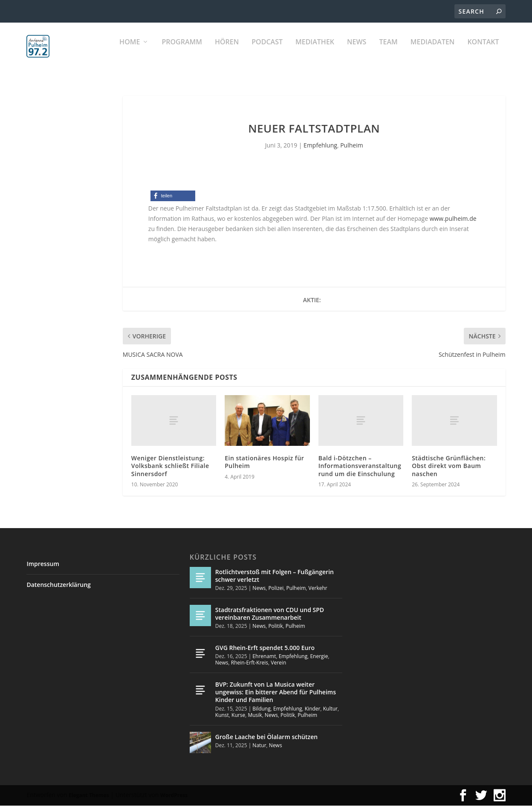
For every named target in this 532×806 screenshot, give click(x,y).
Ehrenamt (264, 657)
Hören (227, 51)
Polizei (276, 588)
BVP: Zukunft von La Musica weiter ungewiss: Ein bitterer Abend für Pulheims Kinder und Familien (276, 692)
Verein (278, 663)
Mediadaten (433, 51)
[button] (173, 197)
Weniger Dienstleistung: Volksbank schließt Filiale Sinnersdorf (170, 466)
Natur (259, 746)
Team (388, 51)
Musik (255, 715)
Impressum (43, 564)
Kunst (222, 715)
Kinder (313, 709)
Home (130, 51)
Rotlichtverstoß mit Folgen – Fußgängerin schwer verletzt (275, 576)
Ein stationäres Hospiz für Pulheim (264, 462)
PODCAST (267, 51)
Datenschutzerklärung (58, 585)
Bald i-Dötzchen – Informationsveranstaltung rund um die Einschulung (360, 466)
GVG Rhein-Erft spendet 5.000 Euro (265, 648)
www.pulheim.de (453, 219)
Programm (182, 51)
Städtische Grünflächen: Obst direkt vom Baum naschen (449, 466)
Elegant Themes (89, 796)
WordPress (174, 796)
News (357, 51)
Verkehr (318, 588)
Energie (319, 657)
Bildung (261, 709)
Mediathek (315, 51)
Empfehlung (320, 146)
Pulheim (351, 146)
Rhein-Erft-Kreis (250, 663)
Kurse (238, 715)
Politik (275, 626)
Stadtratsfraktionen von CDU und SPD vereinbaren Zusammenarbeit (270, 614)
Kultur (330, 709)
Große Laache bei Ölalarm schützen (266, 737)
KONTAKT (483, 51)
